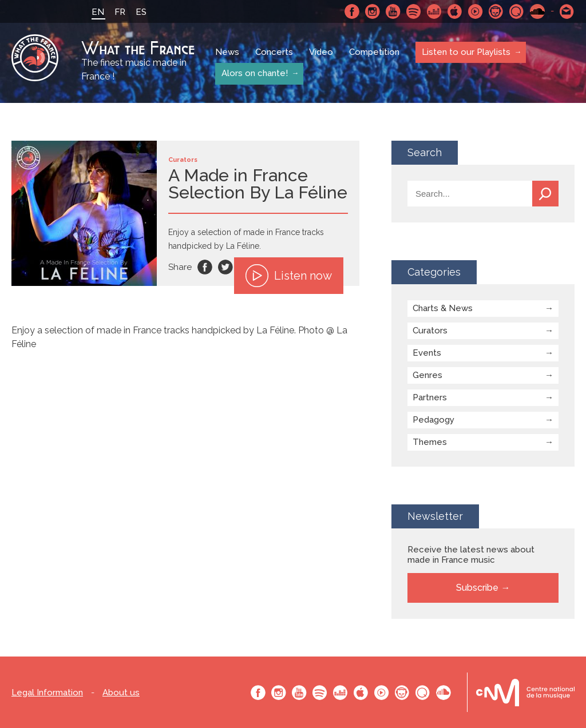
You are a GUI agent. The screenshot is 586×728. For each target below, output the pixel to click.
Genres (427, 375)
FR (120, 12)
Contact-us (567, 11)
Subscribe (477, 588)
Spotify (414, 11)
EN (98, 12)
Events (427, 353)
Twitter (225, 267)
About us (121, 693)
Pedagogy (433, 420)
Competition (374, 53)
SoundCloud (537, 11)
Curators (430, 331)
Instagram (373, 11)
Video (321, 53)
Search (545, 194)
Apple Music (455, 11)
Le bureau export (525, 692)
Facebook (352, 11)
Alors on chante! (254, 73)
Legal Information (47, 693)
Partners (430, 397)
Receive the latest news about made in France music (471, 555)
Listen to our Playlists (466, 52)
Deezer (434, 11)
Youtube (393, 11)
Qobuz (517, 11)
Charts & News (443, 308)
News (227, 53)
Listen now (289, 276)
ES (141, 12)
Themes (430, 442)
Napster (496, 11)
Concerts (274, 53)
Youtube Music (476, 11)
